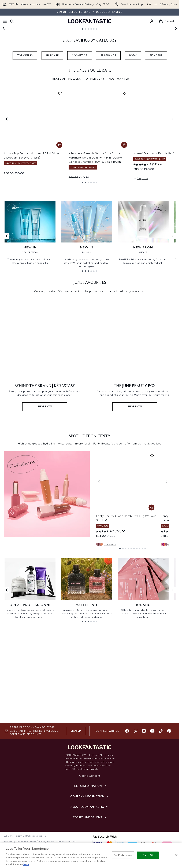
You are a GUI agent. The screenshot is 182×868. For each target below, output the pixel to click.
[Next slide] (176, 56)
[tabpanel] (90, 192)
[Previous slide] (4, 56)
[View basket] (167, 21)
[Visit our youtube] (152, 773)
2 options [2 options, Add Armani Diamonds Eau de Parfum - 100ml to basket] (141, 234)
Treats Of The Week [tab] (66, 135)
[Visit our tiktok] (161, 773)
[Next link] (173, 313)
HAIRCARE (52, 111)
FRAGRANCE (108, 111)
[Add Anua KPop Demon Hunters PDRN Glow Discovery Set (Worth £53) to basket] (59, 201)
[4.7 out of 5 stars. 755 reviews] (109, 665)
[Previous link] (7, 313)
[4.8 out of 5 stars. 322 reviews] (146, 221)
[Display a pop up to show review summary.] (161, 220)
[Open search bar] (12, 21)
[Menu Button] (5, 21)
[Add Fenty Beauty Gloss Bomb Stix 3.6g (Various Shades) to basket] (151, 641)
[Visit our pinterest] (169, 773)
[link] (152, 21)
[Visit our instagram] (144, 773)
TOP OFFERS (25, 111)
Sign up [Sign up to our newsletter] (76, 773)
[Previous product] (99, 615)
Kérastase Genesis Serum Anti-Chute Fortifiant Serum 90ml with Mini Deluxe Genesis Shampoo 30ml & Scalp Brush (95, 214)
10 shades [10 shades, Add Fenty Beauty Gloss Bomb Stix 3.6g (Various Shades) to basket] (110, 678)
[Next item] (173, 175)
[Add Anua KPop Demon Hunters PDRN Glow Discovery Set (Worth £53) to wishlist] (60, 149)
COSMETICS (80, 111)
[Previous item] (7, 175)
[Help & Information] (90, 828)
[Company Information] (90, 838)
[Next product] (166, 615)
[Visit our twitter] (136, 773)
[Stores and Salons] (90, 859)
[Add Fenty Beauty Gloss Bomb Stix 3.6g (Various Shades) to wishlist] (152, 590)
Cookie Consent (90, 818)
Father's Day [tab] (95, 135)
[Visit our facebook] (127, 773)
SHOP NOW (23, 70)
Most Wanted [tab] (119, 135)
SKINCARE (156, 111)
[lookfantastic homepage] (90, 21)
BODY (133, 111)
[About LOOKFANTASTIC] (90, 849)
